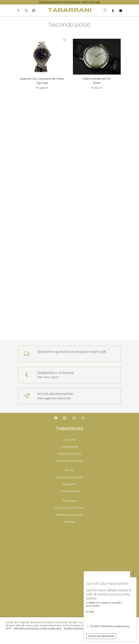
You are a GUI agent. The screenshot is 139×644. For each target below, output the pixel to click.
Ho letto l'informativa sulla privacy (110, 626)
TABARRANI (69, 429)
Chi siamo (69, 440)
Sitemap (70, 522)
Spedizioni (69, 484)
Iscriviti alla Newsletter (101, 636)
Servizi (69, 470)
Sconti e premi (69, 491)
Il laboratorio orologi (69, 461)
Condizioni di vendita (69, 477)
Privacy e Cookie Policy (70, 508)
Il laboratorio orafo (69, 454)
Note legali (69, 501)
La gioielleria (69, 447)
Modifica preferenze (69, 515)
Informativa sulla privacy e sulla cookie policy (38, 628)
